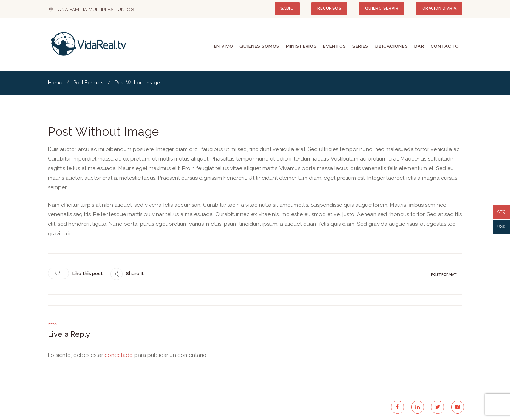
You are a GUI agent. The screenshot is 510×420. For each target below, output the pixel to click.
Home (55, 83)
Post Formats (88, 83)
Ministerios (301, 46)
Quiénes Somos (259, 46)
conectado (119, 355)
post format (444, 275)
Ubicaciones (391, 46)
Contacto (445, 46)
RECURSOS (329, 8)
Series (360, 46)
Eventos (335, 46)
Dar (419, 46)
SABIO (287, 8)
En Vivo (224, 46)
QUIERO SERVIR (382, 8)
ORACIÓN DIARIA (439, 8)
